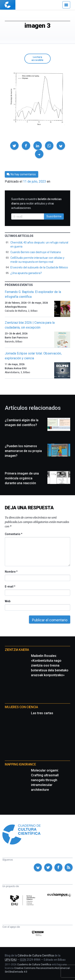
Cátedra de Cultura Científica (36, 955)
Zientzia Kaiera (17, 650)
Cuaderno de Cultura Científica (34, 965)
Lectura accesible (37, 59)
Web (8, 601)
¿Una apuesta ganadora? (26, 273)
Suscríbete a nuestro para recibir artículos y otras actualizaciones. (36, 203)
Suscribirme (54, 216)
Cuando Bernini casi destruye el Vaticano (36, 252)
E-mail (10, 587)
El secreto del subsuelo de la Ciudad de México (39, 267)
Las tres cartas (42, 713)
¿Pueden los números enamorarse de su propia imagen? (23, 451)
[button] (14, 146)
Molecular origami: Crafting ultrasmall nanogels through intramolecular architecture (45, 780)
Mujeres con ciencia (21, 707)
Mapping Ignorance (20, 764)
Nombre (11, 572)
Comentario (13, 534)
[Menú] (66, 5)
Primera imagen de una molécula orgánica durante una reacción (22, 478)
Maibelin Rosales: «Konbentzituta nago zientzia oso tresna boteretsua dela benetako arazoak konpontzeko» (50, 665)
